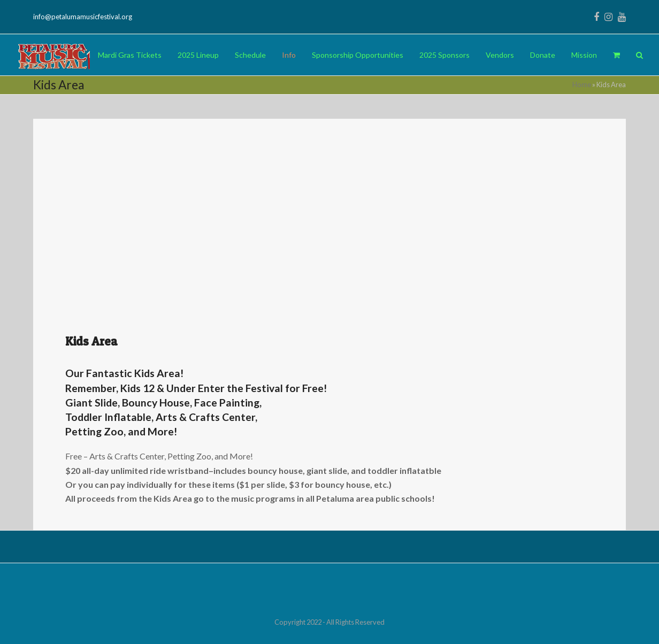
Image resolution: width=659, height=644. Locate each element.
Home (582, 85)
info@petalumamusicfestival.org (83, 17)
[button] (616, 55)
